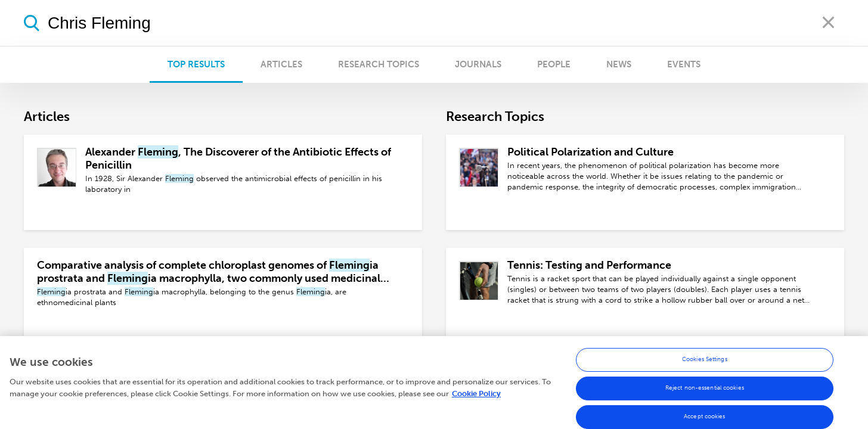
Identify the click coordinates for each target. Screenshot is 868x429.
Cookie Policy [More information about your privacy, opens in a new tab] (476, 396)
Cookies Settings (705, 362)
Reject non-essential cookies (705, 391)
